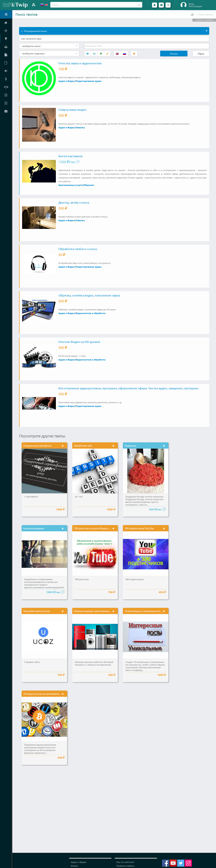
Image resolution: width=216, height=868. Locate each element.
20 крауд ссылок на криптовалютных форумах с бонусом (55, 694)
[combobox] (49, 46)
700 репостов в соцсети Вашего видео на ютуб (100, 528)
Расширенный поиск (34, 31)
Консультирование (34, 528)
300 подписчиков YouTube (139, 528)
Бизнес (75, 866)
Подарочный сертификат (37, 445)
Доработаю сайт (83, 445)
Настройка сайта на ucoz (37, 611)
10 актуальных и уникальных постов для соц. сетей (153, 611)
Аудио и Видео (67, 81)
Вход (191, 4)
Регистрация (195, 6)
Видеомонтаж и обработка (91, 313)
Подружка (130, 445)
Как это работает (125, 862)
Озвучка (80, 127)
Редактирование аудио (89, 81)
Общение (89, 185)
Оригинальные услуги (70, 185)
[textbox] (94, 46)
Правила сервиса (125, 866)
